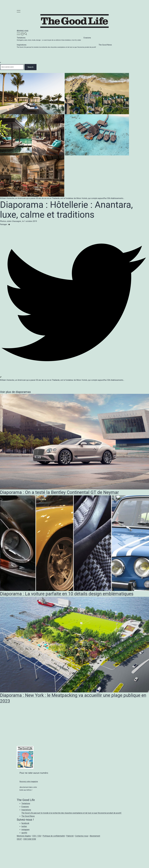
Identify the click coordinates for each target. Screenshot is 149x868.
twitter (24, 826)
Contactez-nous (82, 836)
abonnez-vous (23, 31)
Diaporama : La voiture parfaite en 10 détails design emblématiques (67, 594)
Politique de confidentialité (54, 836)
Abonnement (95, 836)
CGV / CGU (37, 836)
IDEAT (19, 839)
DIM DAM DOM (30, 839)
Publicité (70, 836)
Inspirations (56, 46)
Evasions (87, 38)
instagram (25, 830)
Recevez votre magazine (29, 781)
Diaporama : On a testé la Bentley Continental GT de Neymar (59, 492)
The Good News (105, 45)
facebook (25, 823)
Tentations (49, 39)
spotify (24, 833)
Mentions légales (24, 836)
